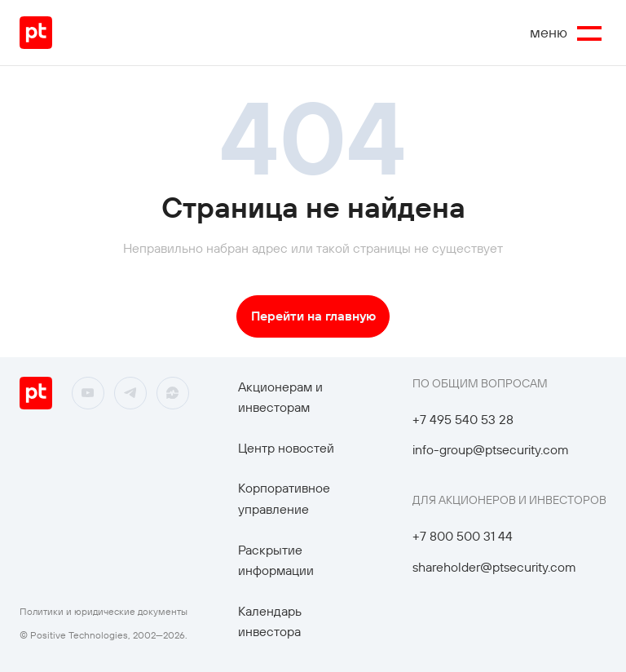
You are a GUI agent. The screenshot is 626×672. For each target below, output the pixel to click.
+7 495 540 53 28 (463, 419)
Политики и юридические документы (104, 611)
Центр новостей (286, 448)
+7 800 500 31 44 (463, 536)
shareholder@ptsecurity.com (494, 567)
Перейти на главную (313, 316)
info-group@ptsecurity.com (491, 449)
